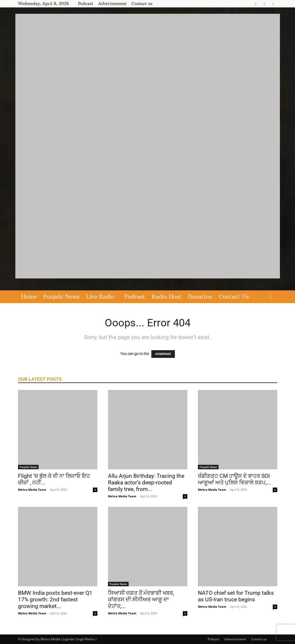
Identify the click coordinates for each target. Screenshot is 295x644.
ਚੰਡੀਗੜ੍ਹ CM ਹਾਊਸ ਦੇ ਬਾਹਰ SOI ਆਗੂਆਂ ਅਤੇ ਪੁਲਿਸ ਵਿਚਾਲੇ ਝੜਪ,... (235, 479)
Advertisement (112, 4)
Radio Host (167, 297)
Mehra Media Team (32, 490)
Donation (200, 297)
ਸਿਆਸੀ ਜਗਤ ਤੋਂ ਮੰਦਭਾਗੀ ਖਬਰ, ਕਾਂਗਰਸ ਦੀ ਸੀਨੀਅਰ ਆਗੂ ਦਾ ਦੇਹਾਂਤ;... (141, 600)
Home (29, 297)
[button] (271, 297)
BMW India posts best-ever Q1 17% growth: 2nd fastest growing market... (55, 600)
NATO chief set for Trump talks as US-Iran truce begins (236, 596)
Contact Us (235, 297)
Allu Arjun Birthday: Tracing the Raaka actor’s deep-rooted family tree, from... (146, 483)
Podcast (86, 4)
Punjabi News (61, 297)
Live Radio (101, 297)
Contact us (142, 4)
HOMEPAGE (163, 354)
